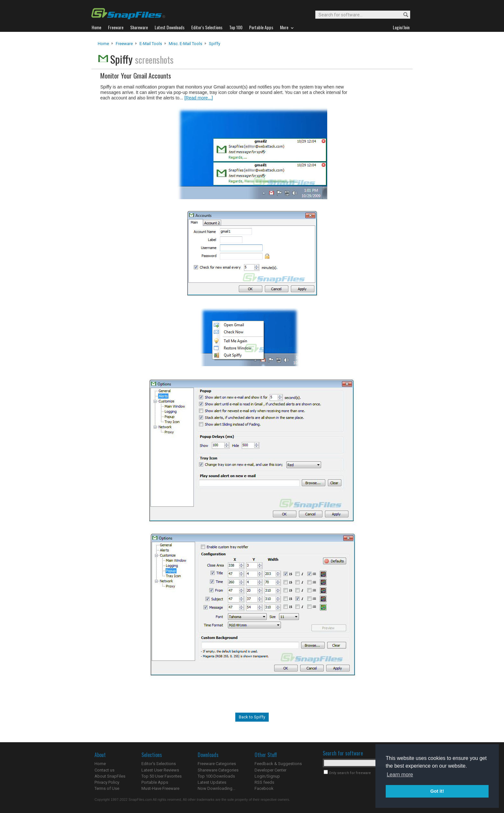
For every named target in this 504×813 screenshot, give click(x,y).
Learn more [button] (400, 775)
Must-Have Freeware (160, 788)
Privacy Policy (107, 782)
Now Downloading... (216, 788)
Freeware (124, 44)
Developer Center (270, 770)
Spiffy (215, 44)
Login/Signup (267, 776)
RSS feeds (264, 782)
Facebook (264, 788)
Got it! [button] (437, 791)
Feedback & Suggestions (278, 764)
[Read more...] (198, 98)
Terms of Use (107, 788)
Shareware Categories (218, 770)
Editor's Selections (159, 764)
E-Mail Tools (151, 44)
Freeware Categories (217, 764)
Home (103, 44)
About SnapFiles (110, 776)
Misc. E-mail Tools (185, 44)
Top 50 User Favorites (162, 776)
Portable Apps (155, 782)
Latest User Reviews (160, 770)
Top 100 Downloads (216, 776)
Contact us (104, 770)
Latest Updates (212, 782)
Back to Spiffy (252, 717)
